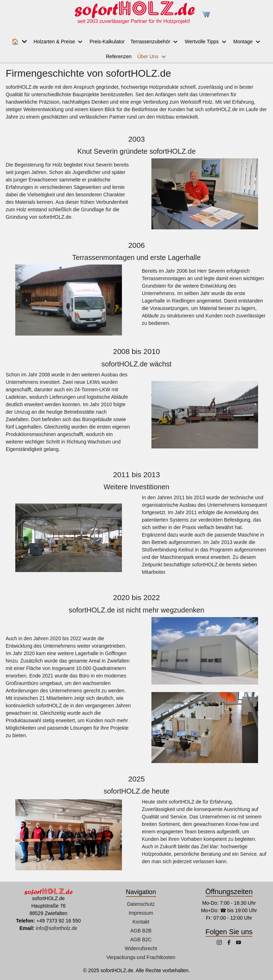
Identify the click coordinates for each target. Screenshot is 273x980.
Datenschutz (141, 904)
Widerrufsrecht (141, 948)
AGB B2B (141, 931)
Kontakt (141, 922)
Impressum (141, 913)
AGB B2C (141, 940)
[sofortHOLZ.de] (134, 14)
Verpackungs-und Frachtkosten (141, 957)
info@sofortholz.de (57, 928)
